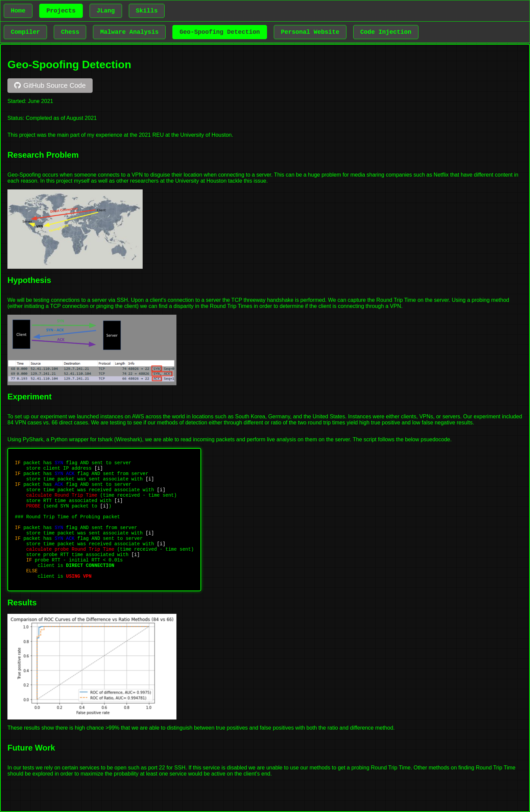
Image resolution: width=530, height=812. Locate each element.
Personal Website (310, 32)
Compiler (25, 32)
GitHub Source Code (50, 85)
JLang (106, 11)
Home (18, 11)
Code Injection (386, 32)
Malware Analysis (129, 32)
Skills (147, 11)
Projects (61, 11)
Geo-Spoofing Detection (220, 32)
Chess (70, 32)
